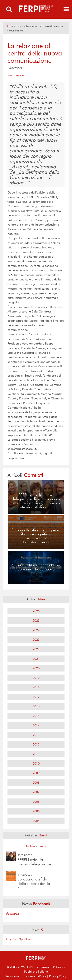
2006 (36, 802)
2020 (36, 668)
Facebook (12, 914)
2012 (36, 744)
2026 (36, 611)
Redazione (12, 976)
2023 (36, 640)
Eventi (42, 846)
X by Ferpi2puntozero (20, 939)
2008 (36, 783)
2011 (36, 754)
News (19, 26)
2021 (36, 659)
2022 (36, 649)
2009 (36, 773)
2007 (36, 792)
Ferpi (10, 26)
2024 (36, 630)
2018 (36, 687)
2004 (36, 821)
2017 (36, 697)
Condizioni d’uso (34, 976)
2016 (36, 706)
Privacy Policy (58, 976)
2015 (36, 716)
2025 (36, 621)
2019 (36, 678)
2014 (36, 725)
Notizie (31, 846)
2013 (36, 735)
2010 (36, 764)
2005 (36, 811)
